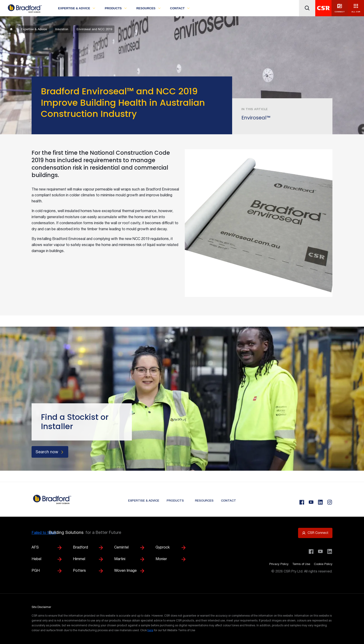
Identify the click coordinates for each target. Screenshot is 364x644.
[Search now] (50, 452)
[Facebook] (302, 502)
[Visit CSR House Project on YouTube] (320, 552)
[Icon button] (307, 8)
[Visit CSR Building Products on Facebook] (311, 552)
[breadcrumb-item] (11, 29)
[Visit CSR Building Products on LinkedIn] (330, 552)
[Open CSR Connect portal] (315, 533)
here (150, 630)
